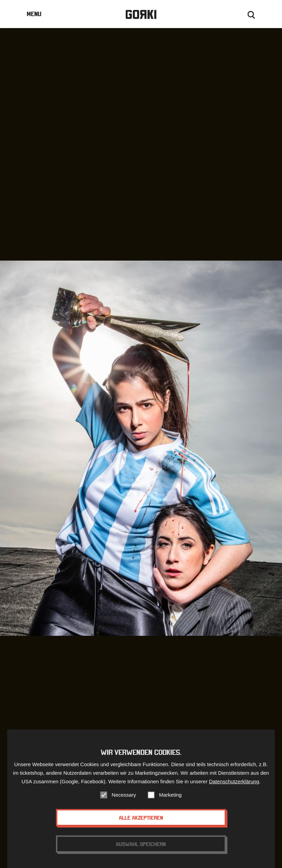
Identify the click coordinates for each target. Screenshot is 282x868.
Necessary (124, 799)
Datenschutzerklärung (234, 786)
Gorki (141, 15)
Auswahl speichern (141, 848)
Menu (34, 14)
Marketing (170, 799)
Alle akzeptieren (141, 822)
